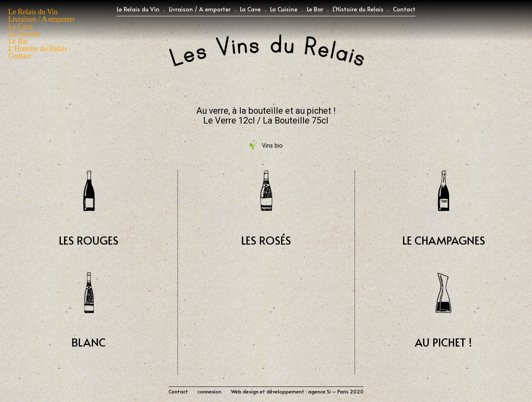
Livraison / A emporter (200, 9)
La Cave (250, 9)
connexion (209, 391)
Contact (404, 9)
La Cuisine (284, 9)
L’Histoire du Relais (358, 9)
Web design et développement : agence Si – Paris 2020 (297, 391)
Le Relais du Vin (138, 9)
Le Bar (315, 9)
